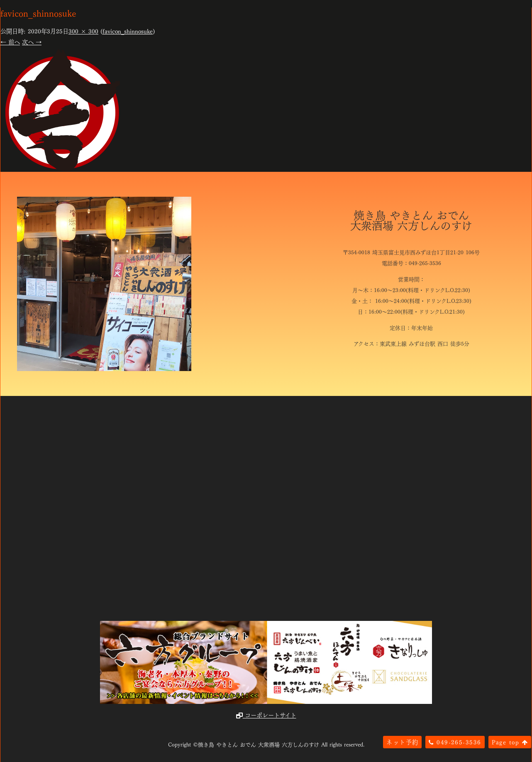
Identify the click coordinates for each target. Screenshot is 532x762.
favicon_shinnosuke (128, 31)
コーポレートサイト (266, 715)
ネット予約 (402, 742)
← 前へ (10, 42)
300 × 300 (83, 31)
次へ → (32, 42)
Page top (510, 742)
